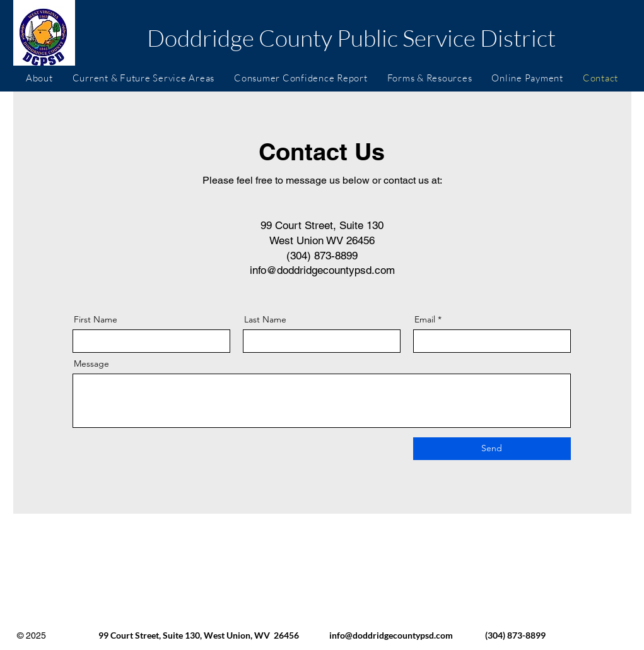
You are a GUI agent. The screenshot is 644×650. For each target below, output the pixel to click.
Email (425, 319)
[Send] (492, 449)
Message (91, 363)
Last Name (265, 319)
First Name (96, 319)
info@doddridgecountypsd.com (322, 270)
